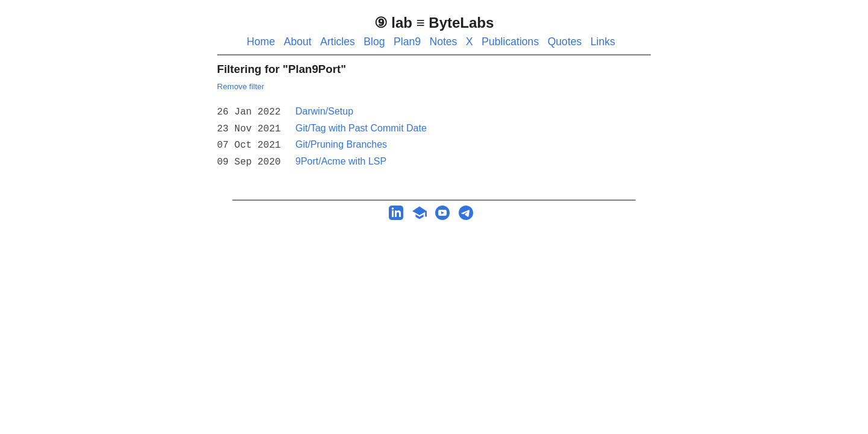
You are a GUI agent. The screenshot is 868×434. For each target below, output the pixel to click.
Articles (338, 42)
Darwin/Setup (324, 111)
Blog (374, 42)
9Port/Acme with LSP (341, 158)
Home (261, 42)
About (298, 42)
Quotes (565, 42)
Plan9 (407, 42)
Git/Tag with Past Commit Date (361, 127)
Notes (443, 42)
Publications (510, 42)
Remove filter (241, 86)
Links (603, 42)
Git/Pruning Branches (341, 142)
